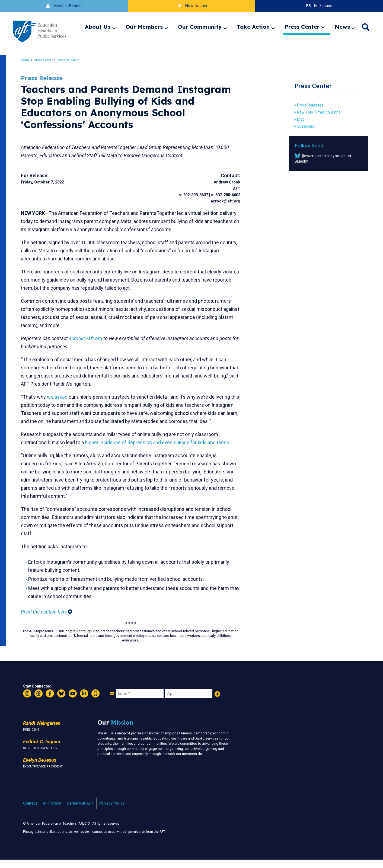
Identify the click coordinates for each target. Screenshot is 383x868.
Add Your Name (217, 702)
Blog (298, 119)
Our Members (144, 27)
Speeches (303, 126)
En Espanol (319, 6)
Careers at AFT (80, 811)
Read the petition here (47, 620)
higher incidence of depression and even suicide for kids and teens (160, 451)
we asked (60, 397)
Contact (30, 811)
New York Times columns (316, 112)
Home (28, 60)
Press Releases (71, 60)
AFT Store (52, 811)
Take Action (253, 27)
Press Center (302, 27)
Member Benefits (64, 6)
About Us (98, 27)
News (342, 27)
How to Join (191, 6)
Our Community (200, 27)
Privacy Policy (112, 811)
